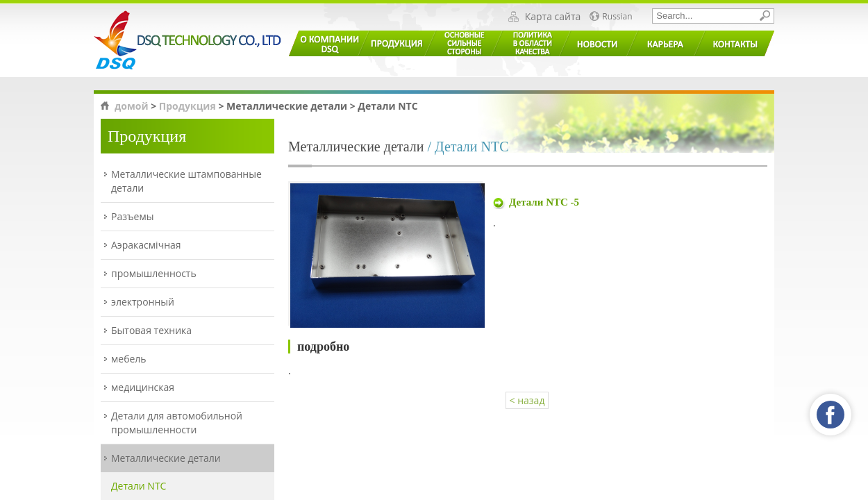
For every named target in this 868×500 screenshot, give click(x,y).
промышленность (154, 273)
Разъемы (132, 216)
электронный (143, 302)
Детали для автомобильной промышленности (177, 423)
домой (132, 106)
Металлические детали (166, 458)
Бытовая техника (151, 330)
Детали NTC (139, 486)
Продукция (187, 106)
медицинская (143, 387)
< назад (527, 400)
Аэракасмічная (146, 245)
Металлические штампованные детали (186, 181)
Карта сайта (553, 17)
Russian (617, 17)
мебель (129, 359)
